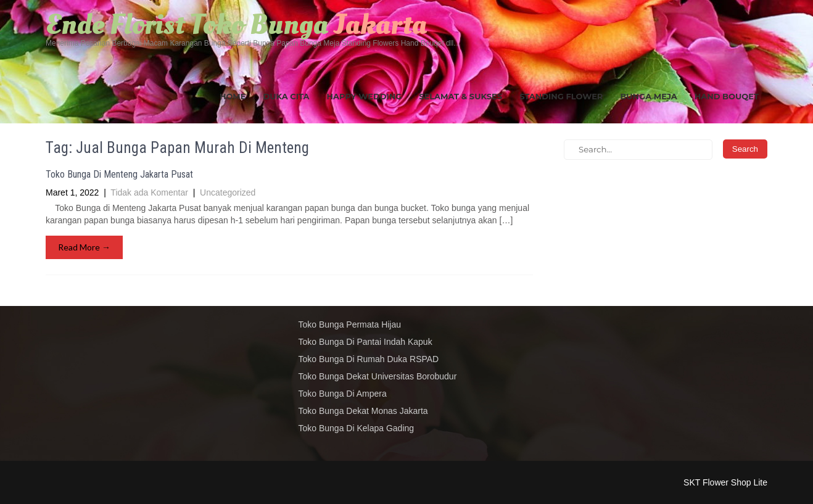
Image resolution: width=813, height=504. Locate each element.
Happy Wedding (365, 96)
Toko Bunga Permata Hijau (350, 324)
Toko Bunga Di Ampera (343, 394)
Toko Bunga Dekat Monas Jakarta (363, 411)
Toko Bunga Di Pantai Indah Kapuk (365, 342)
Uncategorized (228, 192)
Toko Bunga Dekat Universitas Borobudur (378, 376)
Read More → (84, 247)
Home (233, 96)
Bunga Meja (648, 96)
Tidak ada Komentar (149, 192)
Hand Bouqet (727, 96)
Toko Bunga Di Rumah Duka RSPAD (369, 359)
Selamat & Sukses (460, 96)
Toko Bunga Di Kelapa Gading (357, 428)
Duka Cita (287, 96)
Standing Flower (561, 96)
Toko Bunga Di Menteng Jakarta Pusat (119, 174)
